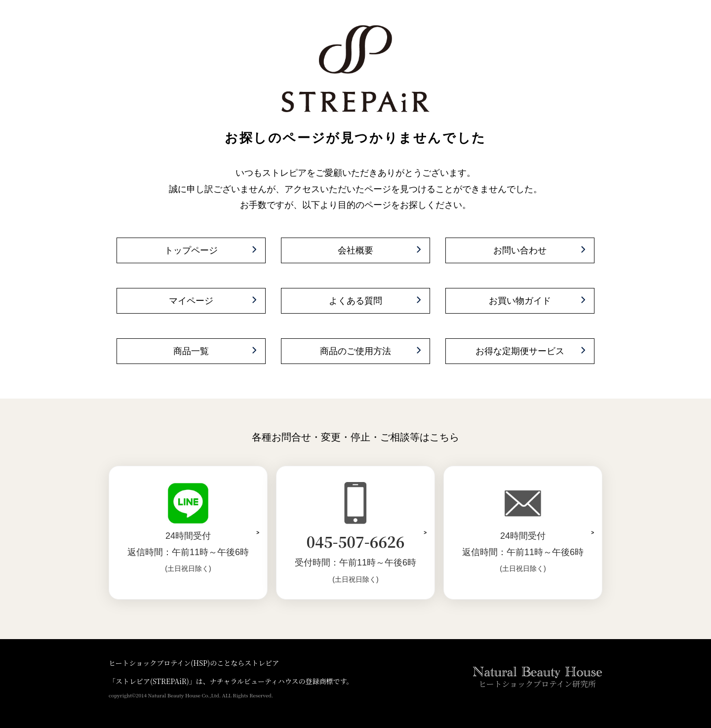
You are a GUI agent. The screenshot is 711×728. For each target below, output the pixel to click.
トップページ (191, 250)
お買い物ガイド (520, 301)
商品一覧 (191, 351)
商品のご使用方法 (355, 351)
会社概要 (355, 250)
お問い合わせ (520, 250)
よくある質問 (355, 301)
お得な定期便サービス (520, 351)
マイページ (191, 301)
